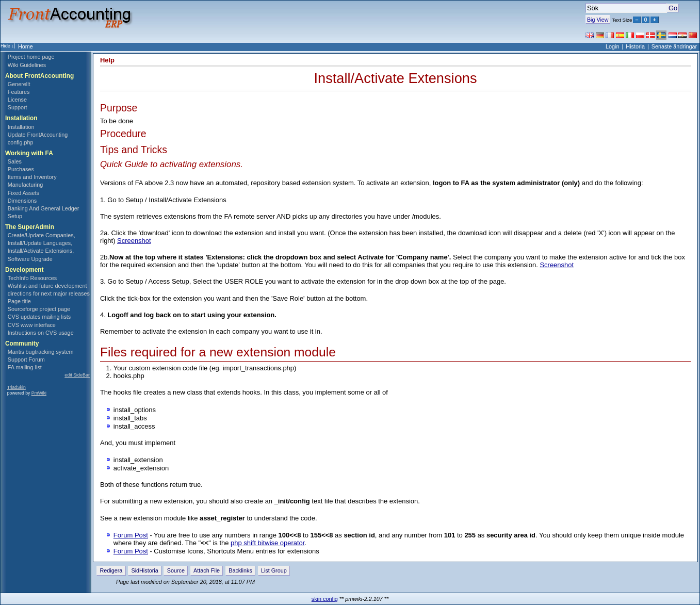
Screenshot (134, 241)
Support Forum (26, 359)
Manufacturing (25, 185)
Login (612, 46)
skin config (325, 599)
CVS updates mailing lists (39, 317)
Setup (15, 216)
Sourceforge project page (39, 309)
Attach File (207, 570)
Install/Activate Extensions (395, 78)
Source (176, 570)
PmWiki (39, 393)
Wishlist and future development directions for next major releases (49, 290)
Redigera (111, 570)
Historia (635, 46)
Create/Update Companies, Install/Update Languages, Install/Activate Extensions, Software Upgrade (42, 247)
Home (26, 46)
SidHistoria (144, 570)
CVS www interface (32, 325)
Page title (19, 301)
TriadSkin (17, 387)
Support (18, 107)
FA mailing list (25, 367)
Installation (21, 127)
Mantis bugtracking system (41, 352)
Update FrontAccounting (38, 135)
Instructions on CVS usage (41, 333)
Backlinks (240, 570)
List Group (274, 570)
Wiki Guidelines (27, 65)
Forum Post (131, 535)
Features (19, 92)
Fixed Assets (23, 193)
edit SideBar (77, 375)
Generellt (19, 84)
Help (107, 60)
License (17, 100)
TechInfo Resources (32, 278)
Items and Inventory (32, 177)
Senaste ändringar (674, 46)
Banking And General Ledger (44, 208)
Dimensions (22, 201)
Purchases (21, 169)
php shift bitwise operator (267, 543)
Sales (15, 161)
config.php (21, 142)
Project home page (31, 57)
